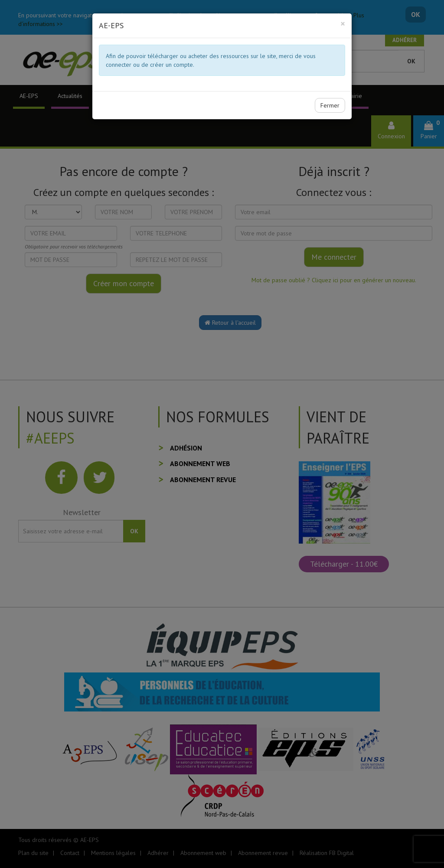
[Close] (343, 24)
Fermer (330, 105)
